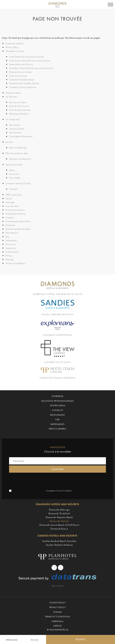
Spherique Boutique (19, 114)
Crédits (57, 626)
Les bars (9, 142)
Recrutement (12, 233)
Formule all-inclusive (19, 106)
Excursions (14, 174)
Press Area (11, 244)
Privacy (9, 256)
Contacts (10, 217)
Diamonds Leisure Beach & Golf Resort (59, 525)
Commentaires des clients (18, 221)
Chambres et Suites (15, 51)
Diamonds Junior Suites (20, 72)
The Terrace (15, 125)
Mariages (10, 202)
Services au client (18, 102)
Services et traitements (20, 159)
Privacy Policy (12, 47)
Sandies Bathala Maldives (59, 545)
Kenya (9, 198)
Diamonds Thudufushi (59, 513)
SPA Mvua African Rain (17, 153)
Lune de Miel (12, 206)
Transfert (13, 189)
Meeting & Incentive (15, 214)
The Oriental (15, 133)
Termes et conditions (15, 263)
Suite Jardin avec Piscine (21, 64)
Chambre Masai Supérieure (23, 87)
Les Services (11, 97)
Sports (12, 170)
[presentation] (37, 481)
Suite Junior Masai (18, 76)
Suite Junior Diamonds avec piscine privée (30, 60)
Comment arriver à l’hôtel (18, 183)
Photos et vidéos (13, 93)
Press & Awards (57, 429)
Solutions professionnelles (18, 229)
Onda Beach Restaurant (21, 136)
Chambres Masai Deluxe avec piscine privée (31, 68)
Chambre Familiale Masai (22, 80)
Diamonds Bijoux (59, 529)
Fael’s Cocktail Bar (18, 148)
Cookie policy (12, 252)
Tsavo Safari (15, 178)
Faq (7, 237)
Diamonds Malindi (15, 43)
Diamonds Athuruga (59, 510)
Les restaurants (13, 119)
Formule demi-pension (20, 110)
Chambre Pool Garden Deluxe (24, 83)
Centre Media (57, 405)
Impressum (11, 248)
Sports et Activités (14, 164)
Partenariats (11, 240)
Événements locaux (15, 210)
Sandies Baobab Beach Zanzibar (59, 541)
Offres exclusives (14, 195)
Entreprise (10, 225)
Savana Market (17, 129)
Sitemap (9, 259)
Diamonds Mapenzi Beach (59, 517)
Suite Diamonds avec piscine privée (26, 57)
